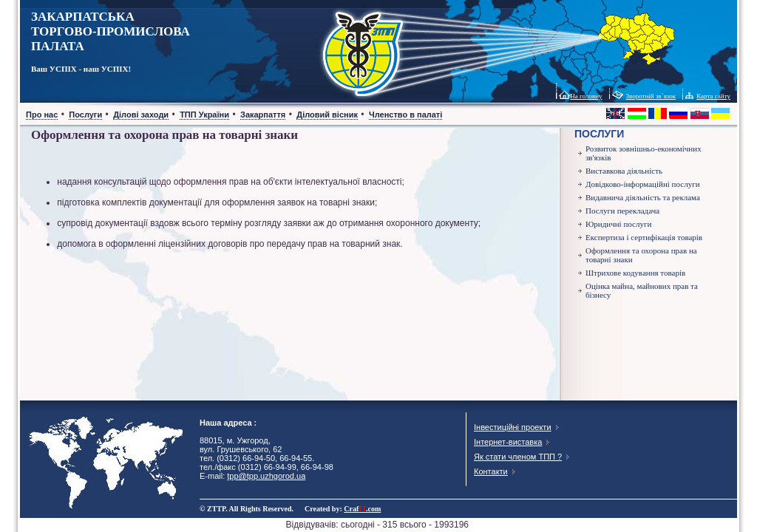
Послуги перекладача (622, 211)
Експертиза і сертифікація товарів (644, 237)
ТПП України (204, 115)
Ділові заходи (141, 115)
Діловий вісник (327, 115)
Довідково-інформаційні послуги (643, 184)
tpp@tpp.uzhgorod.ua (266, 476)
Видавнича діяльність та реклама (643, 197)
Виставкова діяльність (624, 171)
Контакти (491, 471)
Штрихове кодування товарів (635, 273)
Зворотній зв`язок (651, 96)
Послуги (85, 115)
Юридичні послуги (618, 224)
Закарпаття (263, 115)
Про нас (42, 115)
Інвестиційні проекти (513, 427)
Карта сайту (713, 96)
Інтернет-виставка (508, 442)
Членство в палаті (405, 115)
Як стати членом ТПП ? (518, 457)
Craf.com (362, 509)
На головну (586, 96)
